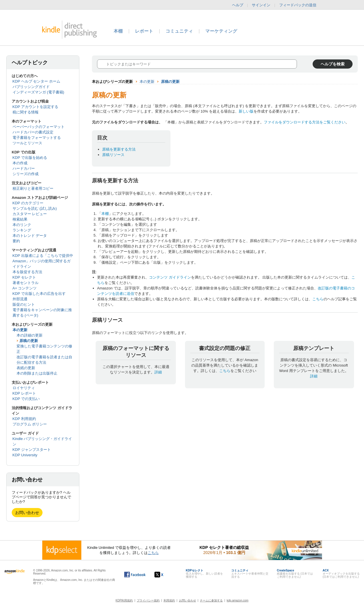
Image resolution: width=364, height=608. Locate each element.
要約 (16, 241)
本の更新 (20, 330)
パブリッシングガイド (31, 87)
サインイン (261, 5)
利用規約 (169, 600)
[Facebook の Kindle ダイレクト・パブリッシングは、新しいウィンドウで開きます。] (135, 575)
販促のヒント (24, 304)
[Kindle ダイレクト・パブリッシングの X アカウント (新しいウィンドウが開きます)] (165, 575)
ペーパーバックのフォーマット (39, 127)
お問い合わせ (27, 513)
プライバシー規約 (148, 600)
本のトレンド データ (30, 236)
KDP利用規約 (124, 600)
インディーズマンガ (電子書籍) (38, 92)
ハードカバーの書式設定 (33, 132)
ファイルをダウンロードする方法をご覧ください (305, 122)
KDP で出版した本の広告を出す (39, 294)
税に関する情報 (26, 112)
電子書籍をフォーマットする (37, 138)
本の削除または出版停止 (37, 373)
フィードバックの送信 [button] (301, 5)
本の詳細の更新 (30, 335)
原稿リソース (113, 155)
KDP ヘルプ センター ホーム (36, 81)
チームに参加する (211, 600)
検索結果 (20, 219)
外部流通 (20, 299)
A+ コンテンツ (25, 288)
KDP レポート (24, 393)
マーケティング (221, 31)
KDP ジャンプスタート (32, 450)
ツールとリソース (27, 143)
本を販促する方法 (27, 272)
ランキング (22, 230)
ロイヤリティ (24, 388)
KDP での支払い (26, 399)
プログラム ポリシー (30, 424)
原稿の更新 (29, 341)
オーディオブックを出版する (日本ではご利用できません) (341, 574)
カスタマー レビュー (30, 214)
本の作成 (20, 163)
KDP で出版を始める (30, 158)
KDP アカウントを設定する (35, 107)
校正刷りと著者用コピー (33, 188)
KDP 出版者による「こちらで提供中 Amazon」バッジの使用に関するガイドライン (43, 261)
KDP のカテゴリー (28, 203)
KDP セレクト (24, 277)
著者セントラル (26, 283)
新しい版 (246, 111)
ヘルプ (238, 5)
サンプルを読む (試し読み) (35, 208)
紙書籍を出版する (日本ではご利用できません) (295, 574)
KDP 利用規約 (24, 419)
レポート (144, 31)
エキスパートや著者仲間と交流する (250, 574)
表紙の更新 (26, 368)
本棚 (118, 31)
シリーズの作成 (26, 174)
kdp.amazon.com (238, 600)
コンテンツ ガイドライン (170, 277)
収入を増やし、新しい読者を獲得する (204, 574)
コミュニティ (179, 31)
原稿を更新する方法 (119, 149)
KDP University (25, 455)
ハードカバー (24, 168)
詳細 (158, 372)
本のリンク (22, 225)
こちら (318, 299)
